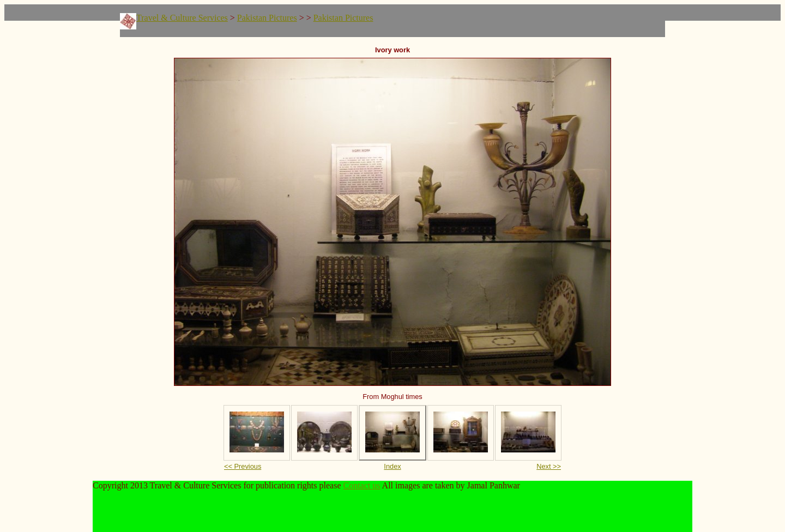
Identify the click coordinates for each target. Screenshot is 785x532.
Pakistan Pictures (267, 18)
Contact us (362, 485)
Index (392, 466)
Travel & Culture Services (182, 18)
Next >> (549, 466)
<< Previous (243, 466)
